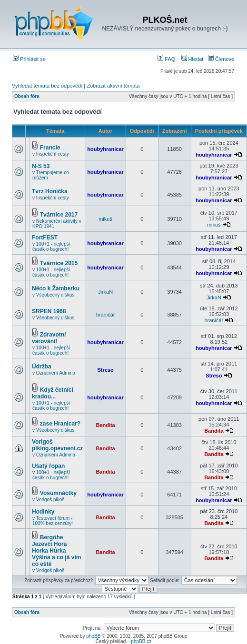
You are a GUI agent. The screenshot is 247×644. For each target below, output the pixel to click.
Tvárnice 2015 (59, 263)
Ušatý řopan (48, 466)
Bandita (105, 425)
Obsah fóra (27, 96)
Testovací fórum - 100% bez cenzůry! (53, 521)
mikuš (105, 219)
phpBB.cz (141, 641)
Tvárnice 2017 (59, 215)
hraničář (106, 315)
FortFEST (45, 238)
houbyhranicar (105, 149)
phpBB (93, 636)
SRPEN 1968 (49, 311)
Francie (50, 148)
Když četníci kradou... (53, 393)
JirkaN (105, 292)
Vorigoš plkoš (50, 500)
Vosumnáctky (58, 493)
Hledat (193, 59)
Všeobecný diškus (55, 295)
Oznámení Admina (56, 373)
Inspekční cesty (53, 154)
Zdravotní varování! (49, 338)
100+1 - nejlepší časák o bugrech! (51, 247)
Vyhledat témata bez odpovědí (47, 86)
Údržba (42, 367)
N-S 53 (41, 166)
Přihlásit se (29, 59)
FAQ (166, 59)
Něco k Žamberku (56, 288)
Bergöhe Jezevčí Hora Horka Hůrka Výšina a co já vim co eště (56, 551)
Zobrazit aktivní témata (113, 86)
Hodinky (43, 512)
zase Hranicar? (60, 424)
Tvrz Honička (50, 191)
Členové (221, 59)
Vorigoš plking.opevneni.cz (57, 445)
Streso (105, 370)
